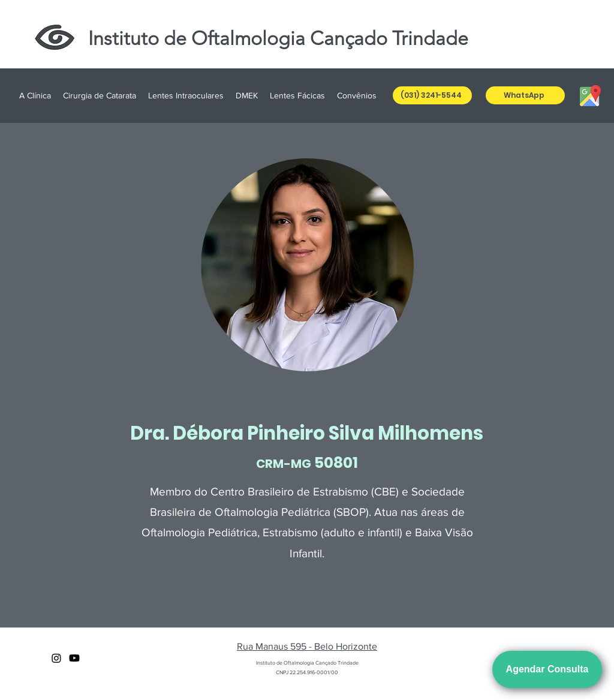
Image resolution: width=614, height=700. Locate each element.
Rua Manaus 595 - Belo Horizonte (307, 646)
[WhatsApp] (525, 95)
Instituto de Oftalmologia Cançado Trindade (278, 38)
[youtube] (74, 658)
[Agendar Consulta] (547, 669)
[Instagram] (56, 658)
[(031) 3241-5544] (432, 95)
